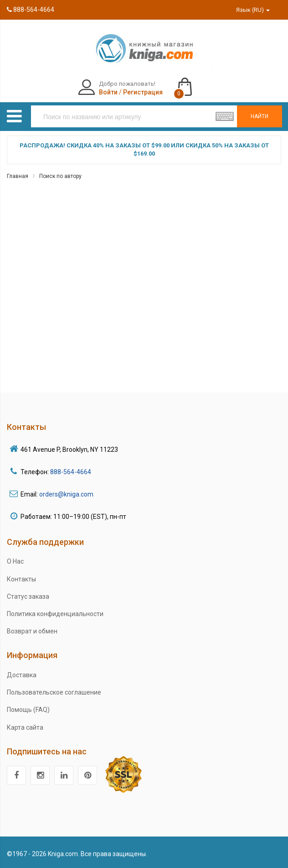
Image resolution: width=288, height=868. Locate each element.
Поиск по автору (60, 176)
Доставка (22, 675)
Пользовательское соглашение (54, 692)
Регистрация (143, 92)
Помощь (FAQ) (28, 710)
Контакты (21, 579)
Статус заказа (28, 596)
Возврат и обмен (32, 631)
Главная (18, 176)
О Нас (15, 561)
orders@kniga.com (66, 494)
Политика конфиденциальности (55, 614)
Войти (108, 92)
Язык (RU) (253, 10)
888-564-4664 (31, 10)
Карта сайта (25, 727)
